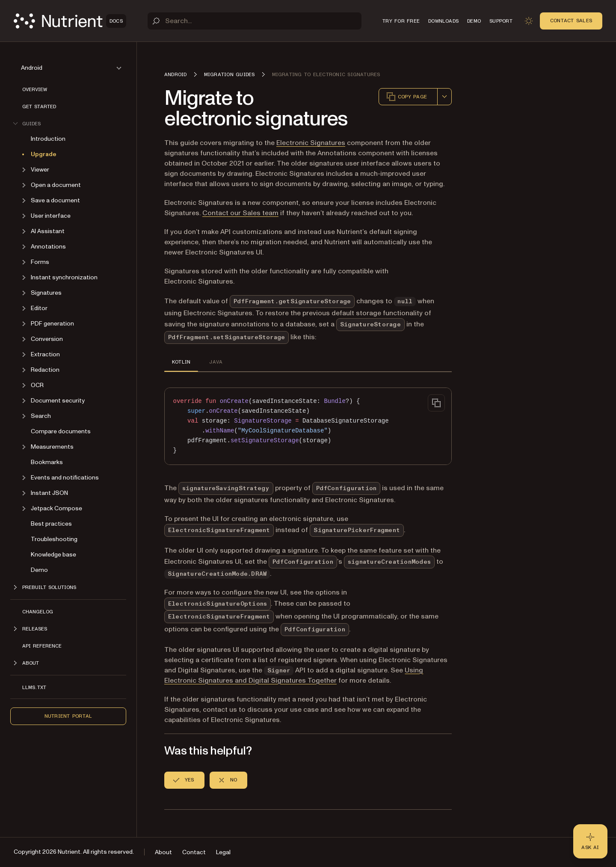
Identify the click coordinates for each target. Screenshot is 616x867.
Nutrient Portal (68, 716)
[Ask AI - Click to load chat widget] (590, 841)
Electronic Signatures (311, 143)
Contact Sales (571, 21)
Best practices (51, 524)
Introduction (48, 139)
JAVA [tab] (216, 362)
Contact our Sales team (240, 213)
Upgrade (44, 154)
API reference (42, 646)
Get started (39, 107)
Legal (223, 852)
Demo (39, 570)
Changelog (38, 612)
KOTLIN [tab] (181, 362)
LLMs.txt (34, 687)
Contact (194, 852)
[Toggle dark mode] (529, 21)
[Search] (255, 21)
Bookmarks (47, 462)
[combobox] (444, 97)
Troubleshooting (54, 539)
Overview (35, 89)
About (163, 852)
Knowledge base (53, 555)
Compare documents (61, 431)
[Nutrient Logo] (70, 21)
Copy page (406, 97)
